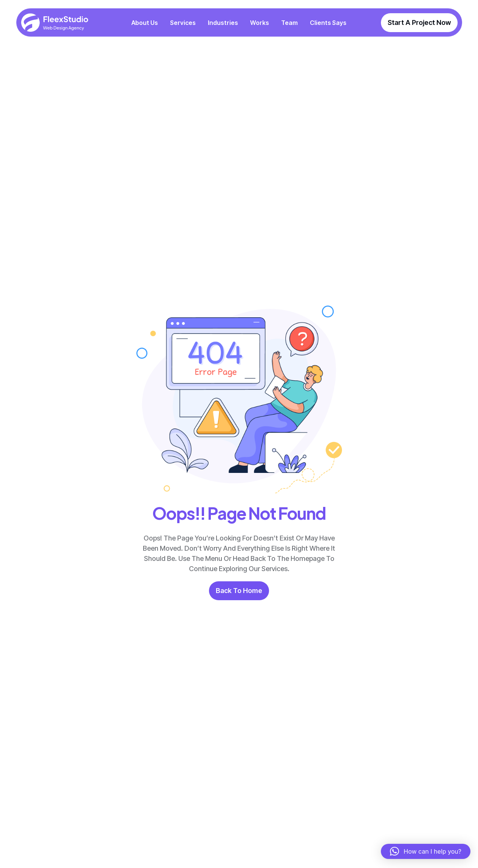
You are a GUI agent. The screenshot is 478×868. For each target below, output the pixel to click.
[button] (426, 851)
